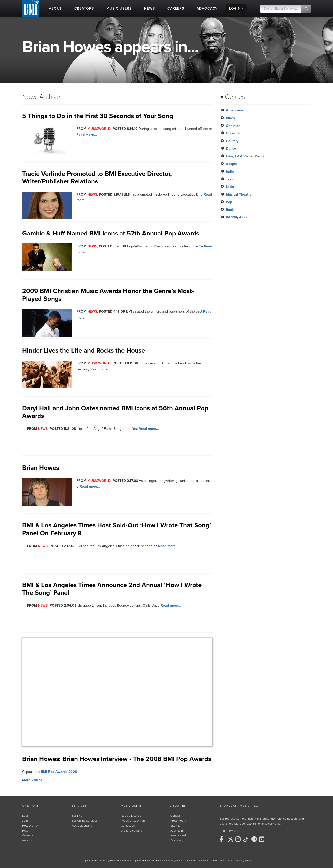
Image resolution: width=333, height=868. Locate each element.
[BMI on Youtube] (263, 839)
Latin (230, 187)
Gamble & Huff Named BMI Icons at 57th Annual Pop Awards (111, 233)
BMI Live (77, 816)
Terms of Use (227, 861)
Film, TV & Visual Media (245, 156)
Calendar (28, 835)
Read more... (87, 135)
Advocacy (177, 840)
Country (232, 141)
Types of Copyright (133, 821)
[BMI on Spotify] (255, 839)
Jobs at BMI (178, 831)
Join (25, 821)
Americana (235, 110)
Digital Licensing (132, 831)
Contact (175, 816)
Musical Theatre (239, 194)
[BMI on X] (231, 839)
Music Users (131, 806)
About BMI (179, 806)
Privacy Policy (244, 861)
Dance (231, 149)
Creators (30, 806)
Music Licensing (82, 826)
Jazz (229, 179)
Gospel (231, 164)
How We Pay (30, 826)
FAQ (25, 831)
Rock (230, 210)
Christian (233, 126)
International (178, 835)
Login (26, 816)
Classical (233, 133)
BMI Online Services (85, 821)
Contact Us (128, 826)
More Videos (32, 780)
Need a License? (132, 816)
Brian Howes (41, 468)
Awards (27, 840)
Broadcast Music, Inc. (239, 806)
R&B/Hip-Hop (236, 217)
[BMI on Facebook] (223, 839)
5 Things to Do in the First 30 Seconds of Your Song (98, 116)
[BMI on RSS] (271, 839)
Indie (230, 172)
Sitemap (176, 826)
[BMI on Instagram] (239, 839)
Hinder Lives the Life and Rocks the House (84, 351)
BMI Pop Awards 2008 (59, 772)
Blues (230, 118)
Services (79, 806)
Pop (229, 202)
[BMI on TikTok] (247, 840)
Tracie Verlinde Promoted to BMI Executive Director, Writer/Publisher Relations (97, 178)
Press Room (178, 821)
